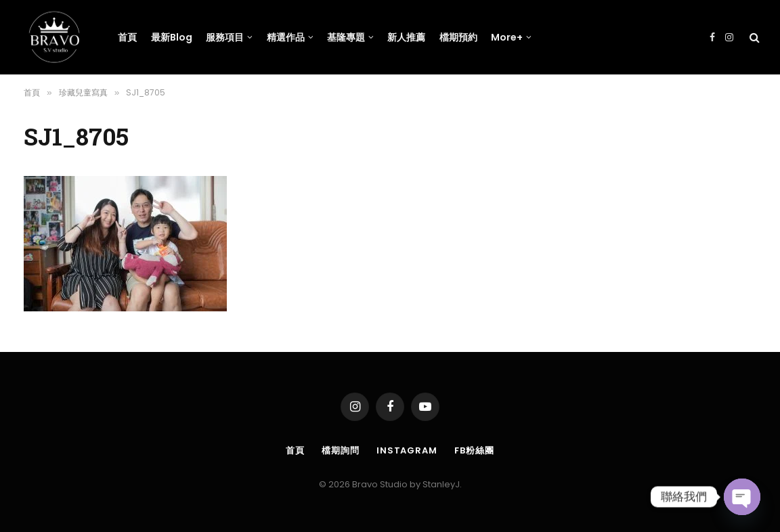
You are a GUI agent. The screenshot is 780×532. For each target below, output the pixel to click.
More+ (507, 37)
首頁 (127, 37)
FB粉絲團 (474, 450)
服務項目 (225, 37)
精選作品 (286, 37)
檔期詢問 (341, 450)
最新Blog (172, 37)
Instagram (407, 450)
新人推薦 (406, 37)
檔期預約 (458, 37)
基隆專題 (346, 37)
